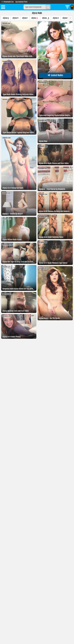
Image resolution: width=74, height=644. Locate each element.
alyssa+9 (66, 18)
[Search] (48, 7)
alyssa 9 (15, 18)
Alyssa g (6, 18)
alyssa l (25, 18)
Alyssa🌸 (35, 18)
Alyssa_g (46, 18)
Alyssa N (56, 18)
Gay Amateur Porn (21, 2)
